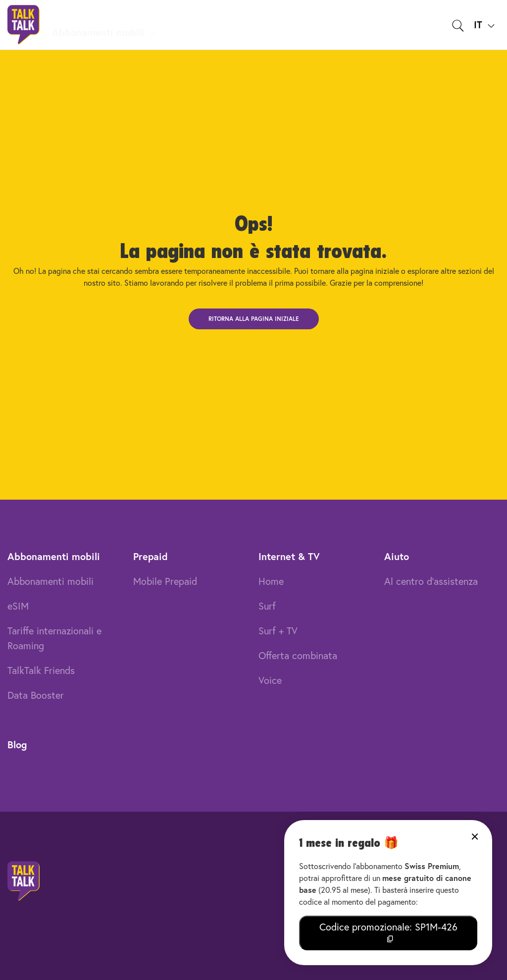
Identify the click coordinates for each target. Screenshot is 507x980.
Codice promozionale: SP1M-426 (388, 932)
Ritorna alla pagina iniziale (254, 319)
